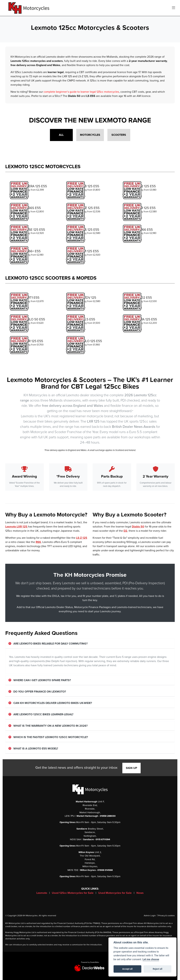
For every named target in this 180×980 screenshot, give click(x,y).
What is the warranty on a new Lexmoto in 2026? (48, 726)
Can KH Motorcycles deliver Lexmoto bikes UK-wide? (50, 703)
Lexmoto (42, 893)
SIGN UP (131, 768)
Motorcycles (90, 135)
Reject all (157, 969)
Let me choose (151, 959)
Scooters (119, 135)
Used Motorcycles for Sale (115, 893)
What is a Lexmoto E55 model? (33, 749)
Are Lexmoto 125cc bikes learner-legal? (41, 714)
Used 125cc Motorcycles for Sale (73, 893)
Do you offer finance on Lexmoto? (37, 692)
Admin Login (150, 916)
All (61, 135)
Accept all (127, 969)
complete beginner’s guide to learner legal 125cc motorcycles (81, 92)
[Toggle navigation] (173, 8)
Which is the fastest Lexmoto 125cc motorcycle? (48, 737)
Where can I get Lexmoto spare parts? (40, 680)
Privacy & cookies (166, 916)
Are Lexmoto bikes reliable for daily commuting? (48, 644)
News (140, 893)
